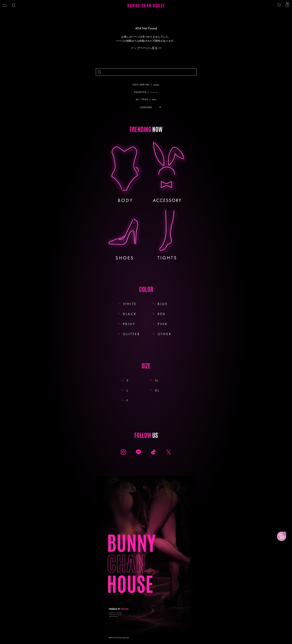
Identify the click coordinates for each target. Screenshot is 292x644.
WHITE (130, 304)
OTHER (165, 334)
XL (162, 390)
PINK (163, 324)
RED (162, 314)
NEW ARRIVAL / (147, 85)
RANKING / (147, 92)
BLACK (130, 314)
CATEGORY (146, 107)
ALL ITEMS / (147, 99)
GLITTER (132, 334)
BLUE (163, 304)
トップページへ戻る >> (146, 48)
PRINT (129, 324)
